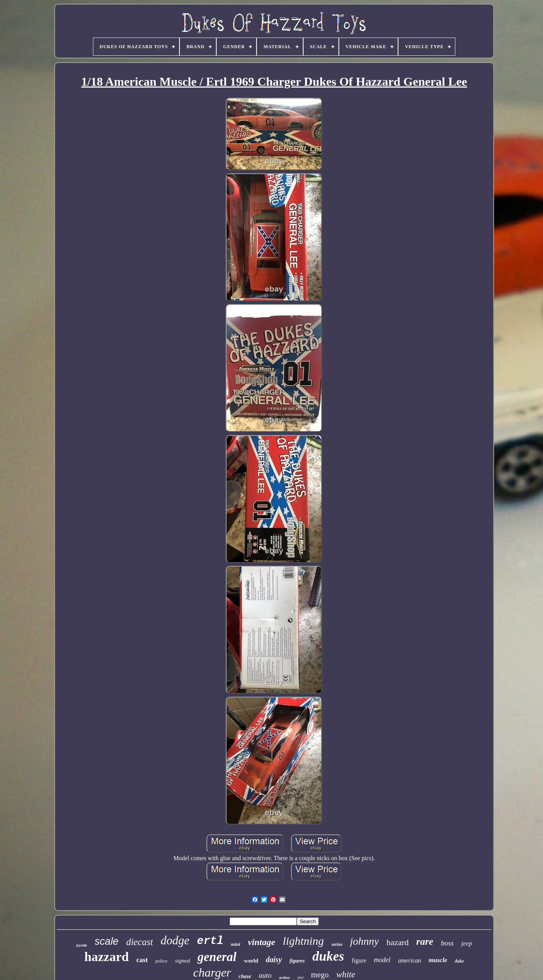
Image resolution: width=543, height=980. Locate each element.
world (251, 961)
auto (265, 975)
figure (359, 960)
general (217, 957)
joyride (82, 945)
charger (212, 972)
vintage (261, 942)
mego (320, 975)
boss (447, 943)
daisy (274, 960)
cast (142, 960)
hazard (397, 942)
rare (425, 942)
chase (245, 976)
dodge (175, 940)
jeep (467, 943)
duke (460, 961)
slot (301, 977)
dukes (328, 956)
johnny (364, 941)
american (409, 960)
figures (297, 961)
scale (106, 941)
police (161, 961)
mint (236, 944)
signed (182, 961)
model (382, 960)
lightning (303, 941)
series (337, 944)
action (285, 977)
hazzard (106, 957)
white (346, 975)
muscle (438, 960)
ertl (210, 941)
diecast (139, 942)
